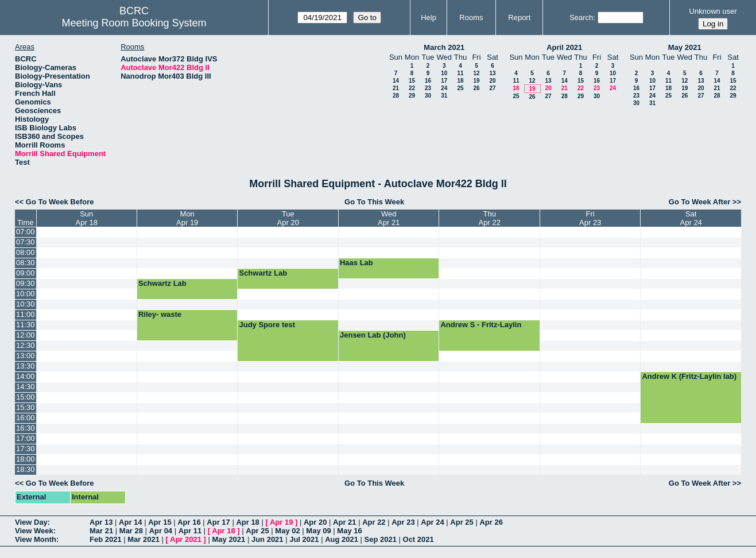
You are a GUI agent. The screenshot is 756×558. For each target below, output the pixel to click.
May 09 (318, 531)
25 (460, 88)
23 (428, 88)
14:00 (26, 376)
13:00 (26, 356)
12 (476, 73)
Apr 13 (101, 522)
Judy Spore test (267, 325)
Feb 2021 (106, 539)
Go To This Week (374, 202)
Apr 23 (403, 522)
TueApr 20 (288, 218)
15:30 (26, 407)
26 (476, 88)
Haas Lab (356, 263)
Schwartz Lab (263, 273)
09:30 (26, 283)
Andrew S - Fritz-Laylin (481, 325)
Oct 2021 (418, 539)
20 (492, 81)
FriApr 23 (590, 218)
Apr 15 (160, 522)
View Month (36, 539)
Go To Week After (699, 202)
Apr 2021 (186, 539)
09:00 (26, 273)
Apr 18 (247, 522)
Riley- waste (160, 314)
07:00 (26, 232)
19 (476, 81)
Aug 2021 (342, 539)
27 (492, 88)
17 (444, 81)
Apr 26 (491, 522)
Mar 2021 (144, 539)
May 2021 (685, 47)
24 (444, 88)
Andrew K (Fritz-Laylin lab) (689, 376)
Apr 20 (315, 522)
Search (581, 18)
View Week (34, 531)
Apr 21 (344, 522)
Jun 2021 (267, 539)
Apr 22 (374, 522)
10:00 (26, 294)
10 (444, 73)
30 (428, 96)
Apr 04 (161, 531)
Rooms (471, 18)
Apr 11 (190, 531)
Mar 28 (131, 531)
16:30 (26, 428)
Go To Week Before (60, 202)
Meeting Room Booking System (134, 23)
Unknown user (713, 11)
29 (412, 96)
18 (460, 81)
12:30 (26, 345)
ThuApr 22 (490, 218)
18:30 (26, 469)
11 (460, 73)
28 (396, 96)
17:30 (26, 449)
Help (429, 18)
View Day (31, 522)
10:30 (26, 304)
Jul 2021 (304, 539)
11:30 (26, 325)
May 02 (287, 531)
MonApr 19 (187, 218)
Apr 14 (130, 522)
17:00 (26, 438)
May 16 (349, 531)
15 (412, 81)
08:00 (26, 252)
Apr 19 (281, 522)
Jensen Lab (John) (373, 335)
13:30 (26, 366)
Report (519, 18)
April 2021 (564, 47)
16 (428, 81)
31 (444, 96)
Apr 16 (189, 522)
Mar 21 (101, 531)
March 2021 (444, 47)
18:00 (26, 459)
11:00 (26, 314)
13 (492, 73)
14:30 (26, 387)
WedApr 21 (389, 218)
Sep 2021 (381, 539)
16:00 (26, 418)
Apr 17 (218, 522)
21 (396, 88)
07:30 (26, 242)
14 (396, 81)
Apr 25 (462, 522)
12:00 (26, 335)
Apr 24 (432, 522)
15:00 (26, 397)
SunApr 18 (87, 218)
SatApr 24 (691, 218)
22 (412, 88)
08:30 (26, 263)
